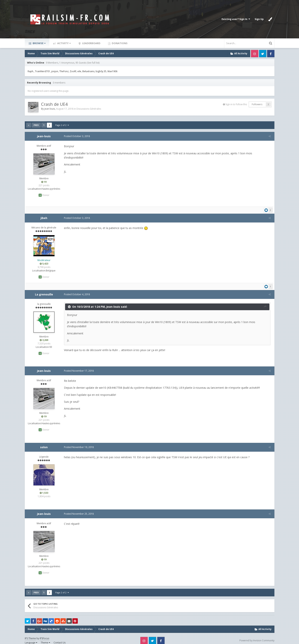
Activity (64, 43)
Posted (76, 136)
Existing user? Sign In (236, 19)
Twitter (263, 54)
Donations (119, 43)
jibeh (44, 214)
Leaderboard (91, 43)
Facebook (271, 54)
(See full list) (93, 63)
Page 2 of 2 (62, 125)
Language (31, 638)
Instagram (255, 54)
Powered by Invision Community (257, 636)
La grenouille (44, 290)
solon (44, 443)
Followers (257, 104)
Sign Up (259, 19)
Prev (36, 125)
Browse (39, 43)
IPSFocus (44, 634)
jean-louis (50, 109)
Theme (45, 638)
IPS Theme (30, 634)
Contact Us (60, 638)
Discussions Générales (89, 109)
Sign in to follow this (236, 104)
